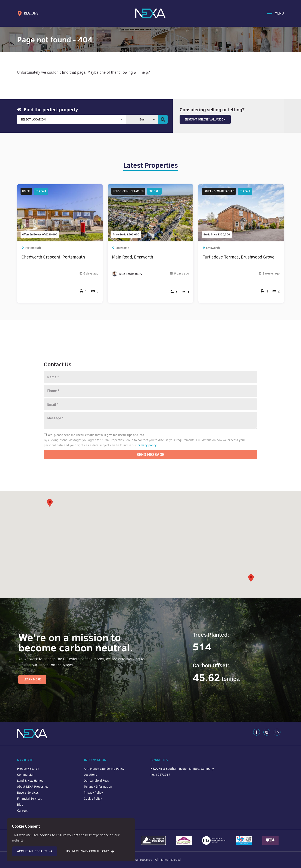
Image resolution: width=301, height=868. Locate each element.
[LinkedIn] (277, 732)
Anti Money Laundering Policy (104, 769)
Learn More (32, 679)
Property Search (28, 769)
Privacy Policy (93, 793)
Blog (20, 805)
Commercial (25, 775)
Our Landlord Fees (96, 781)
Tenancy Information (98, 787)
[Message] (150, 421)
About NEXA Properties (33, 787)
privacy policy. (147, 445)
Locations (90, 775)
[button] (251, 578)
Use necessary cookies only (90, 851)
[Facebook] (257, 732)
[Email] (150, 404)
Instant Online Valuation (205, 119)
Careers (22, 811)
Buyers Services (28, 793)
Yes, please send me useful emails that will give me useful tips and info (94, 435)
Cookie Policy (93, 799)
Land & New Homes (30, 781)
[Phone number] (150, 391)
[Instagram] (267, 732)
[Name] (150, 377)
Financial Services (30, 799)
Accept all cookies (35, 851)
